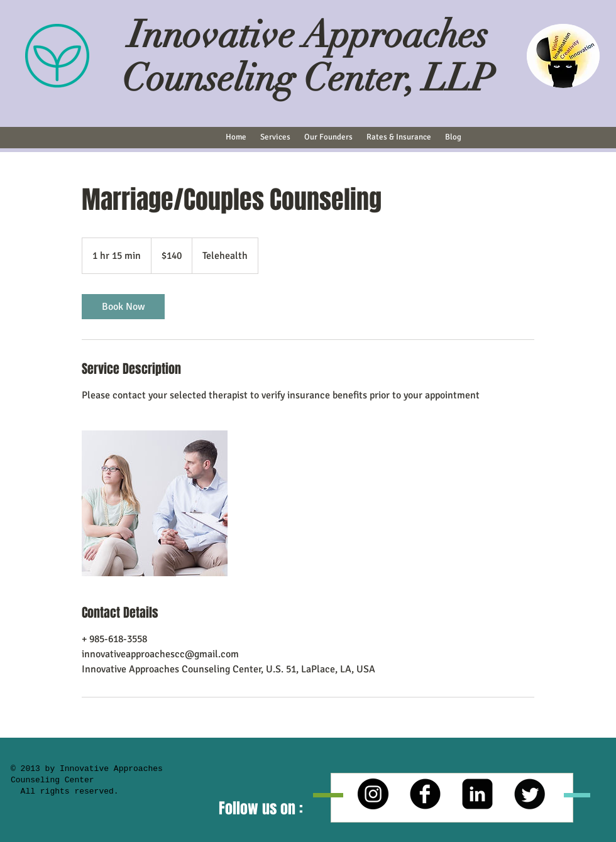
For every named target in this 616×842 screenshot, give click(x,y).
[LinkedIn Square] (477, 794)
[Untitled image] (155, 503)
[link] (123, 307)
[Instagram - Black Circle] (373, 794)
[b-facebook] (425, 794)
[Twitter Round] (530, 794)
